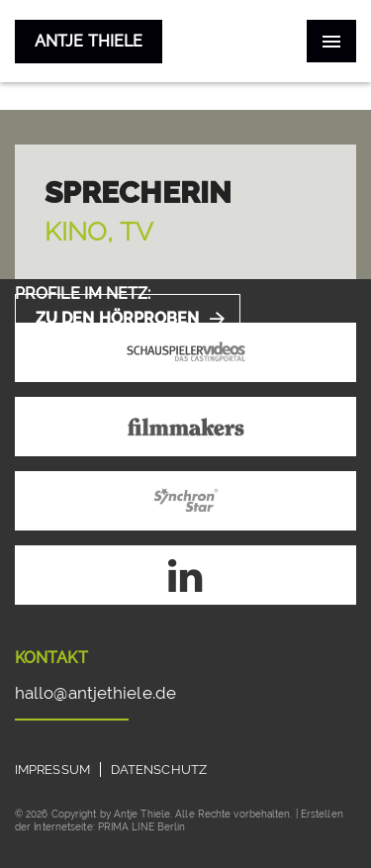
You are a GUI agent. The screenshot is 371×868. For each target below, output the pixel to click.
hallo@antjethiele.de (95, 693)
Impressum (52, 770)
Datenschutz (159, 770)
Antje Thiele (89, 41)
